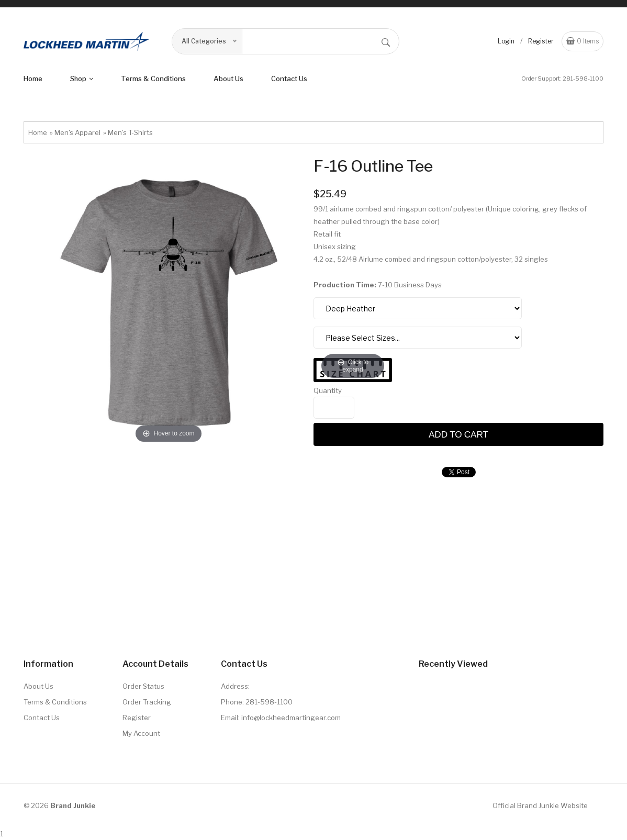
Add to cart (458, 434)
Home (33, 79)
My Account (141, 733)
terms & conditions (153, 79)
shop (82, 79)
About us (228, 79)
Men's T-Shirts (130, 132)
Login (506, 41)
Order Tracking (147, 702)
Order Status (143, 686)
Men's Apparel (77, 132)
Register (541, 41)
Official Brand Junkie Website (540, 805)
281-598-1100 (583, 79)
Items (583, 41)
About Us (38, 686)
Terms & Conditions (55, 702)
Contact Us (289, 79)
